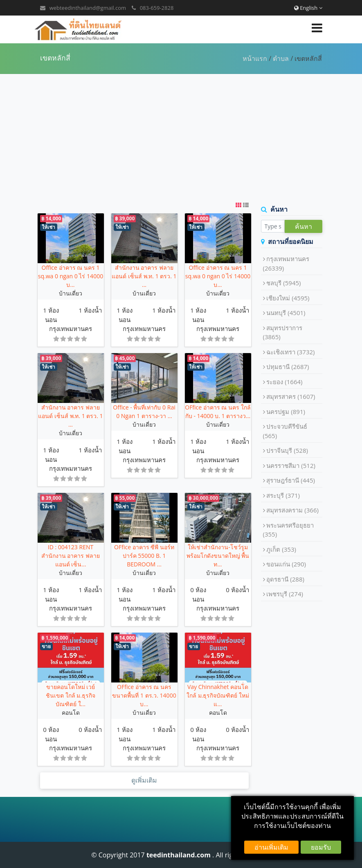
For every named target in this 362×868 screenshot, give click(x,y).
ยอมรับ (321, 847)
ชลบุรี (283, 283)
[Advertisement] (181, 137)
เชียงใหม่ (288, 298)
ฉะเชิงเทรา (290, 352)
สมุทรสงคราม (292, 510)
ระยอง (284, 382)
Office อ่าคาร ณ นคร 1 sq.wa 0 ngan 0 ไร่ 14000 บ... (71, 276)
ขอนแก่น (286, 564)
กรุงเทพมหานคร (71, 329)
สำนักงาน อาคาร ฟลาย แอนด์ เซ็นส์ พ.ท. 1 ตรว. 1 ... (144, 276)
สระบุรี (283, 495)
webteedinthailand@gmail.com (88, 8)
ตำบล (281, 58)
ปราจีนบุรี (287, 450)
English (308, 8)
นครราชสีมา (291, 465)
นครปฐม (286, 412)
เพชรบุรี (285, 594)
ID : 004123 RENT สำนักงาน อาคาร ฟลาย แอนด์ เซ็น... (71, 556)
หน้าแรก (255, 58)
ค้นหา (304, 226)
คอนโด (71, 713)
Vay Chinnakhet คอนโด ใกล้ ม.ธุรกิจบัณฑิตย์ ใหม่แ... (218, 695)
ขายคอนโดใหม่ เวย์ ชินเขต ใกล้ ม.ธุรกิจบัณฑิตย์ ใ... (71, 695)
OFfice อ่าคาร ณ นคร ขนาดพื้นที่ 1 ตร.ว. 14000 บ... (144, 695)
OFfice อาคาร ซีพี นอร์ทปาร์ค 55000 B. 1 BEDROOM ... (144, 556)
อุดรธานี (285, 579)
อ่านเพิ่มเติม (271, 847)
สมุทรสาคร (291, 396)
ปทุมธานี (288, 367)
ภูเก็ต (281, 549)
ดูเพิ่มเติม (144, 781)
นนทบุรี (286, 313)
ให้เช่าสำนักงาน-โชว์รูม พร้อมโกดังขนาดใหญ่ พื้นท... (218, 556)
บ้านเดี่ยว (71, 293)
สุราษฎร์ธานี (291, 480)
